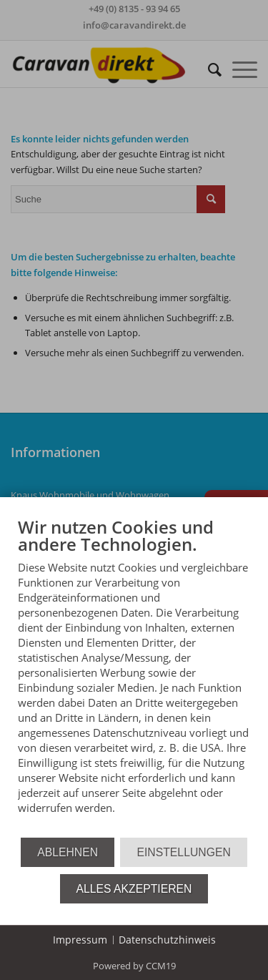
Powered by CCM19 (134, 966)
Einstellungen (183, 852)
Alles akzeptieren (134, 889)
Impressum (80, 940)
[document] (134, 676)
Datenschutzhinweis (167, 940)
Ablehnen (68, 852)
